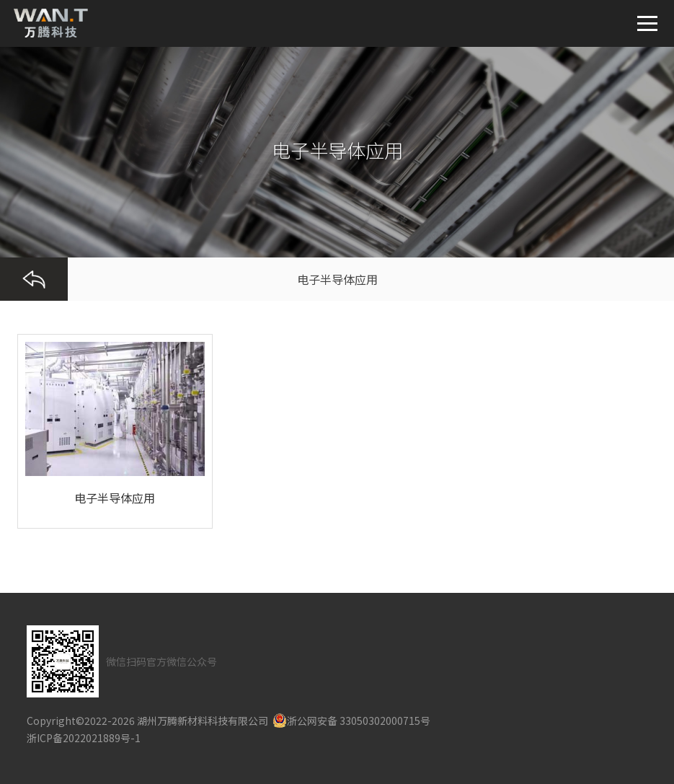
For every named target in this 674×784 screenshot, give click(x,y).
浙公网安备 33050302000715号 (351, 721)
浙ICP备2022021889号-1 (84, 738)
